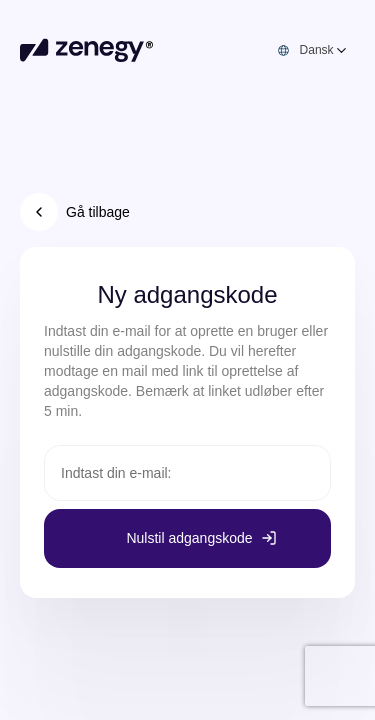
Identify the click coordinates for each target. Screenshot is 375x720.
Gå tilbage (75, 212)
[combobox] (325, 50)
